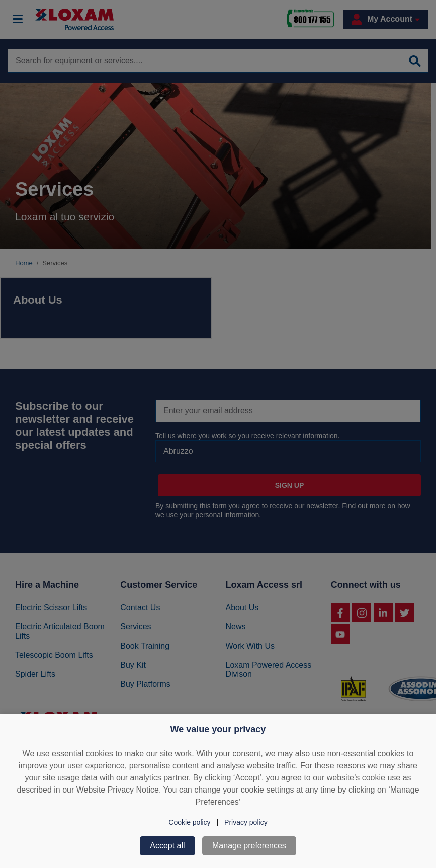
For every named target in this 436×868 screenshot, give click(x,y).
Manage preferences (249, 846)
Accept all (167, 846)
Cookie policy (189, 822)
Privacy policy (246, 822)
